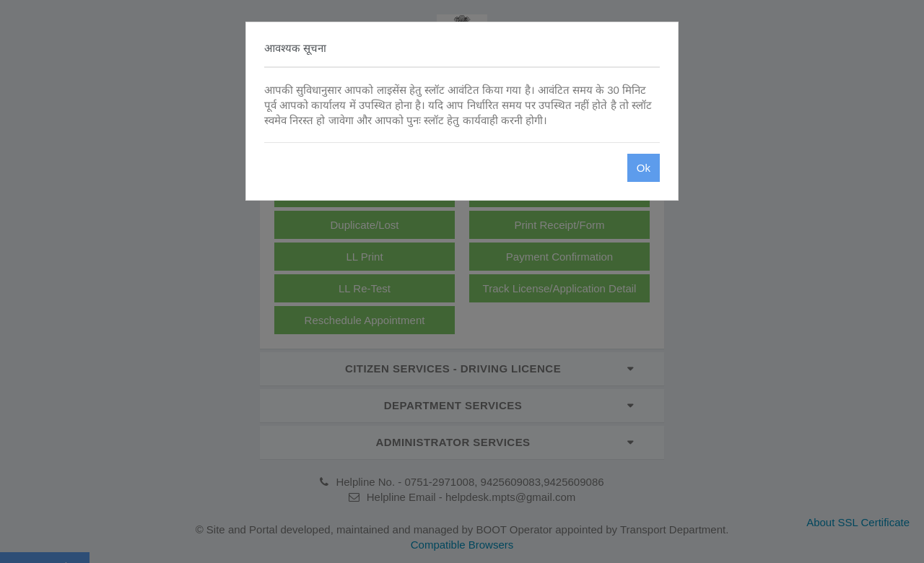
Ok (644, 168)
